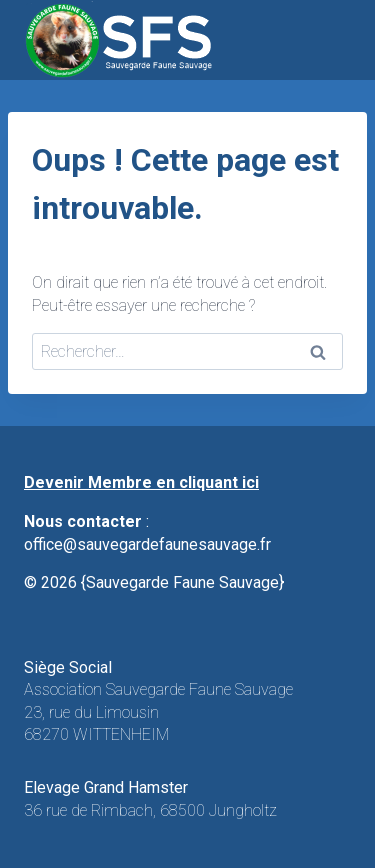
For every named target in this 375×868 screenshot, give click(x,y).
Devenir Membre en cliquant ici (141, 482)
